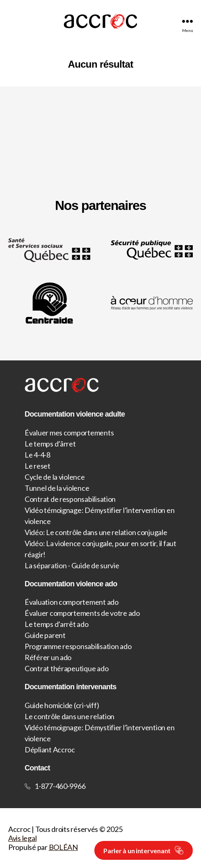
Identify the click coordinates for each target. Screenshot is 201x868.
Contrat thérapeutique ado (66, 668)
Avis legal (22, 838)
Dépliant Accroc (50, 750)
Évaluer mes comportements (69, 433)
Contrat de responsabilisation (70, 499)
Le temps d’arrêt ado (57, 624)
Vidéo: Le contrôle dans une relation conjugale (96, 532)
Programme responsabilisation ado (78, 646)
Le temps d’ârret (50, 444)
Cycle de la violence (55, 477)
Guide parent (45, 635)
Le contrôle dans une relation (70, 716)
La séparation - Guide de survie (72, 565)
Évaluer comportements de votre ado (82, 613)
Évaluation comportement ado (72, 602)
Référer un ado (48, 657)
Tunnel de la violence (57, 488)
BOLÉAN (63, 847)
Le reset (38, 466)
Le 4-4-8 (38, 455)
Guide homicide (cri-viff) (62, 705)
